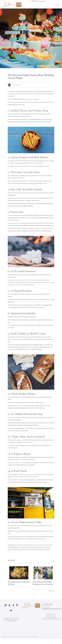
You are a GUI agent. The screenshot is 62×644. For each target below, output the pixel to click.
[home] (12, 5)
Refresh (36, 637)
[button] (58, 5)
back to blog (51, 591)
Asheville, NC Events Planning (51, 623)
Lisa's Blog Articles (51, 627)
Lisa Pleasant (17, 85)
